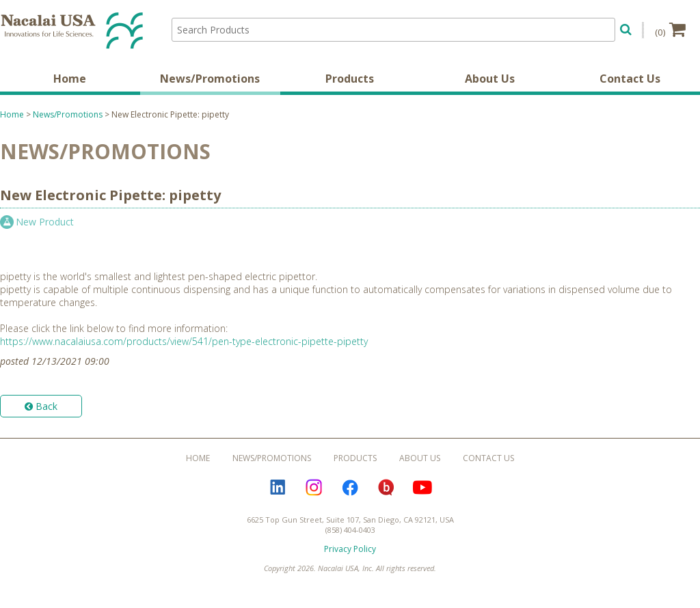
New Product (45, 222)
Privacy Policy (350, 549)
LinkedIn (278, 488)
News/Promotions (210, 79)
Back (41, 406)
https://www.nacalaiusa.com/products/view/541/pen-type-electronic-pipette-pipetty (184, 341)
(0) (670, 29)
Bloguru (386, 488)
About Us (490, 79)
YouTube (422, 488)
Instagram (314, 488)
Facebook (350, 488)
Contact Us (630, 79)
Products (350, 79)
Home (70, 79)
